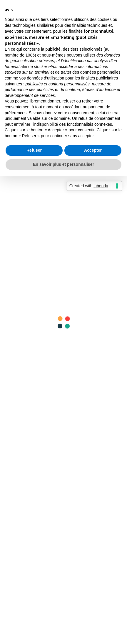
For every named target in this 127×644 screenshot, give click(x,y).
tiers (74, 49)
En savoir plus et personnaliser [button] (63, 164)
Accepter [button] (93, 150)
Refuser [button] (34, 150)
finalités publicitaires (100, 78)
